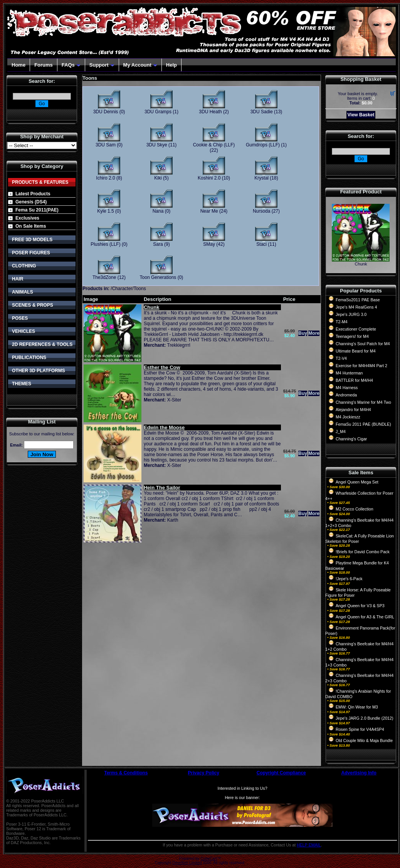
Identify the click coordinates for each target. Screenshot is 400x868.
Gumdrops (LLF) (263, 145)
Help (171, 65)
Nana (158, 211)
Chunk (361, 264)
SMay (209, 244)
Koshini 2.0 (209, 178)
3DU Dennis (106, 112)
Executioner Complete (356, 329)
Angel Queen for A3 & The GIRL (365, 617)
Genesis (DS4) (31, 202)
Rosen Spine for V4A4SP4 (360, 729)
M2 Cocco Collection (355, 509)
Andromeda (346, 395)
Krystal (261, 178)
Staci (261, 244)
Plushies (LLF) (105, 244)
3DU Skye (157, 145)
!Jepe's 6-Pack (349, 579)
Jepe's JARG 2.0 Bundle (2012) (365, 718)
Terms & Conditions (126, 773)
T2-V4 (341, 358)
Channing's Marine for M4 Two (363, 402)
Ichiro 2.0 (105, 178)
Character (122, 289)
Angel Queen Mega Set (357, 482)
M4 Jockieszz (348, 417)
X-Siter (174, 400)
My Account (140, 65)
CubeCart (209, 859)
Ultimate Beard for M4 (356, 351)
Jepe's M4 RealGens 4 (356, 307)
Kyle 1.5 (105, 211)
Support (102, 65)
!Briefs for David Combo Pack (363, 552)
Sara (158, 244)
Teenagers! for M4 (352, 336)
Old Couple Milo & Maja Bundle (364, 740)
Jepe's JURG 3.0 (351, 314)
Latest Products (33, 194)
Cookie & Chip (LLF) (214, 145)
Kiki (158, 178)
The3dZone (104, 277)
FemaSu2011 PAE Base (358, 300)
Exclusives (27, 218)
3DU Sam (106, 145)
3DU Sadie (262, 112)
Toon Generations (158, 277)
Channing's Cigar (351, 439)
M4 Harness (347, 388)
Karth (173, 520)
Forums (44, 65)
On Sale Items (31, 226)
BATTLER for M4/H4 (354, 380)
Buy (303, 333)
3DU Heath (210, 112)
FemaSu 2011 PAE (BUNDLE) (363, 424)
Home (18, 65)
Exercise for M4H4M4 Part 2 (361, 366)
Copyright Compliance (281, 773)
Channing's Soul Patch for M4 (363, 344)
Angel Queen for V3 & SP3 (360, 606)
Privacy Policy (204, 773)
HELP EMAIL (309, 845)
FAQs (71, 65)
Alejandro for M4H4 (353, 410)
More (314, 333)
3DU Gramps (158, 112)
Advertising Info (359, 773)
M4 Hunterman (349, 373)
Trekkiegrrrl (178, 345)
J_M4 (341, 431)
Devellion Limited (187, 863)
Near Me (209, 211)
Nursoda (261, 211)
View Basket (361, 115)
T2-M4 (342, 322)
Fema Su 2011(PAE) (37, 210)
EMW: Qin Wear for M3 (357, 707)
